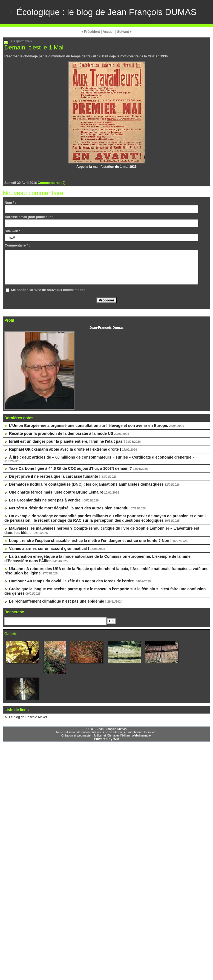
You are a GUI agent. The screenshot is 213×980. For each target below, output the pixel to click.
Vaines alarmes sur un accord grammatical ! (49, 548)
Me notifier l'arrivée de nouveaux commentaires (48, 290)
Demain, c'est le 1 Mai (34, 47)
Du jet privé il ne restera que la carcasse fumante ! (55, 476)
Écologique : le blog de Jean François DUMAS (106, 12)
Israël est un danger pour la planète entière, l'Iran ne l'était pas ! (67, 441)
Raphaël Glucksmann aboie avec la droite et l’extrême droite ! (65, 449)
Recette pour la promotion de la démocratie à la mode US (61, 433)
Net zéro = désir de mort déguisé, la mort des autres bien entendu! (69, 508)
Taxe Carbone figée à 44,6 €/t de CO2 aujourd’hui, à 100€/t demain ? (70, 468)
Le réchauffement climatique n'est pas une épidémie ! (58, 601)
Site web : (12, 231)
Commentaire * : (17, 245)
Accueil (109, 31)
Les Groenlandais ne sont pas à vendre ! (46, 500)
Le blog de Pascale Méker (28, 717)
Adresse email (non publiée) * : (29, 217)
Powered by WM (106, 739)
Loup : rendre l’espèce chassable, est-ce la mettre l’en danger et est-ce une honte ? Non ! (90, 540)
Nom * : (10, 203)
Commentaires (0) (52, 183)
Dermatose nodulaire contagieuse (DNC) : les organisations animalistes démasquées (86, 484)
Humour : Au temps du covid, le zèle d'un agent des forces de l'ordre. (72, 581)
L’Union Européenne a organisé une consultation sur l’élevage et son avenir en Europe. (89, 425)
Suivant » (124, 31)
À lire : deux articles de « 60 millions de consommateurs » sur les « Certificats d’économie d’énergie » (102, 457)
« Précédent (91, 31)
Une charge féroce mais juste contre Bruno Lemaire (56, 492)
